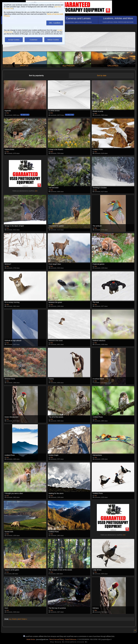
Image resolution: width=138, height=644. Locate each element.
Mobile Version (31, 639)
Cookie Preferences (71, 639)
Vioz (8, 113)
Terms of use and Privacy (57, 639)
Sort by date (102, 76)
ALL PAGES (13, 619)
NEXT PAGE (22, 619)
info (36, 191)
